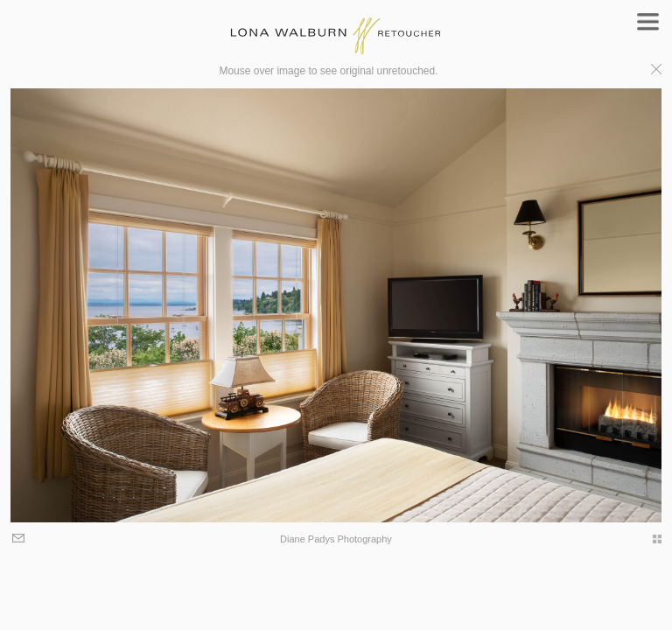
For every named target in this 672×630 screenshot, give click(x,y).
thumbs (648, 539)
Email (20, 539)
